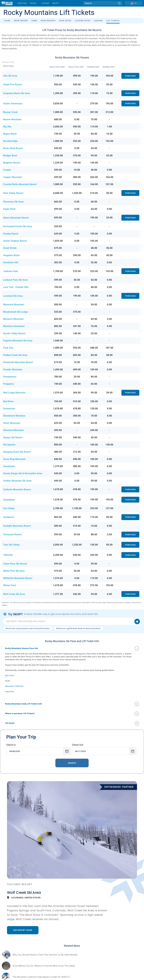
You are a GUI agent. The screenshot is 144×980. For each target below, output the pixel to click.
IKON (7, 681)
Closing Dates (83, 21)
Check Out (78, 745)
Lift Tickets (113, 21)
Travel (33, 3)
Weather (22, 3)
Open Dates (65, 21)
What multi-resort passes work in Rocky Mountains (28, 628)
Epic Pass (10, 675)
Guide (7, 21)
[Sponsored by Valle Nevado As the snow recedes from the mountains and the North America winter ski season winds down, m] (45, 955)
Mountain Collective (14, 686)
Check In (11, 745)
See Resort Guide (23, 930)
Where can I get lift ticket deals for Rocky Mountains (78, 628)
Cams (34, 21)
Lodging (98, 21)
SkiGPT (55, 3)
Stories (45, 3)
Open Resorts (48, 21)
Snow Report (21, 21)
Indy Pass (10, 691)
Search (72, 763)
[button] (69, 648)
